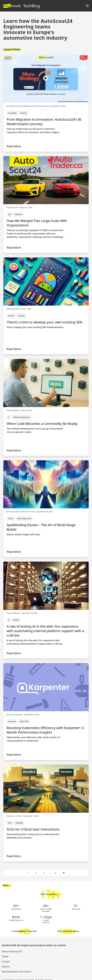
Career (5, 956)
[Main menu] (87, 6)
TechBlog (22, 6)
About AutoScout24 (12, 951)
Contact (6, 962)
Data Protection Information (16, 972)
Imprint (6, 967)
